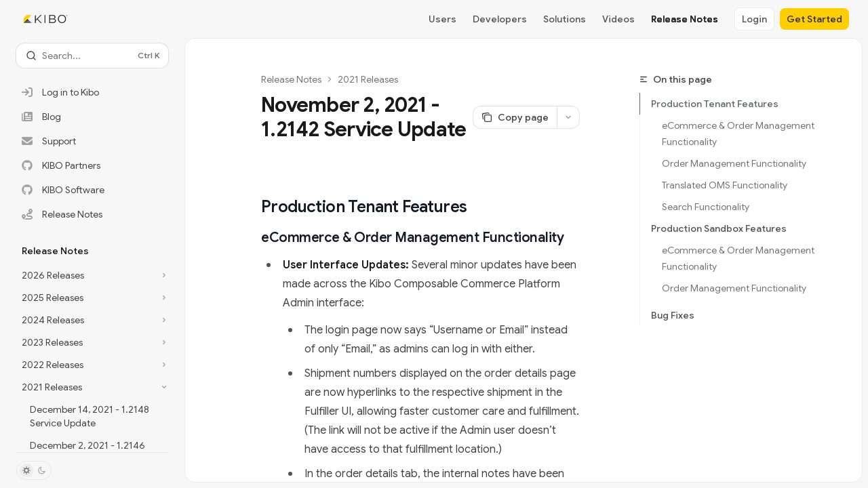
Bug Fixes (673, 315)
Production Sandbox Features (719, 228)
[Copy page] (515, 117)
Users (442, 19)
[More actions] (568, 117)
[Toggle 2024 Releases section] (92, 320)
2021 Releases (368, 79)
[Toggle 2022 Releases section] (92, 365)
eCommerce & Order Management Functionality (739, 134)
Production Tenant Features (715, 104)
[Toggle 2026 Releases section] (92, 275)
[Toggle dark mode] (34, 470)
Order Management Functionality (734, 163)
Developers (500, 19)
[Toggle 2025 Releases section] (92, 298)
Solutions (565, 19)
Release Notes (685, 19)
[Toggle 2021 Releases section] (92, 387)
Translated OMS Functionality (725, 185)
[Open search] (92, 56)
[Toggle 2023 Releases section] (92, 342)
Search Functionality (706, 207)
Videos (618, 19)
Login (754, 19)
